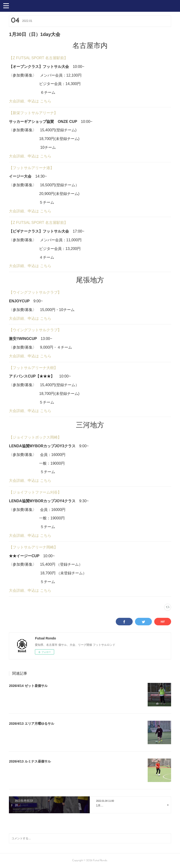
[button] (6, 5)
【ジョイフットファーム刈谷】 (35, 492)
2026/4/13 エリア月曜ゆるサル (31, 724)
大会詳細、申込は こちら (30, 101)
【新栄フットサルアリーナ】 (33, 113)
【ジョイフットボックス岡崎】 (35, 437)
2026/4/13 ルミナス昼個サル (30, 761)
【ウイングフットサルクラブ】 (35, 292)
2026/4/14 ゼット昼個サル (28, 686)
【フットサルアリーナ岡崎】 (33, 547)
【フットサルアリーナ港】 (31, 168)
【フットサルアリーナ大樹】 (33, 368)
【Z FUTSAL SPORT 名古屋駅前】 (38, 58)
